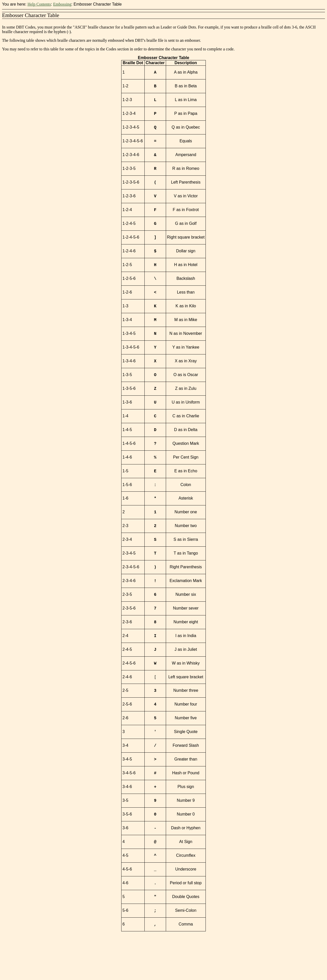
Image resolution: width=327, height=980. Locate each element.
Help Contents (39, 4)
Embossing (62, 4)
